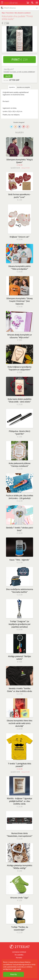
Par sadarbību (19, 955)
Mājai (3, 13)
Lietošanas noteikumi (19, 952)
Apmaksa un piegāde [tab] (23, 87)
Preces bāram (10, 13)
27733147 (22, 947)
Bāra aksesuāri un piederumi (23, 13)
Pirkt (19, 60)
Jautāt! (8, 76)
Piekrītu (14, 974)
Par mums (19, 958)
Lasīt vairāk (17, 969)
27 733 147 (14, 80)
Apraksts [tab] (12, 87)
